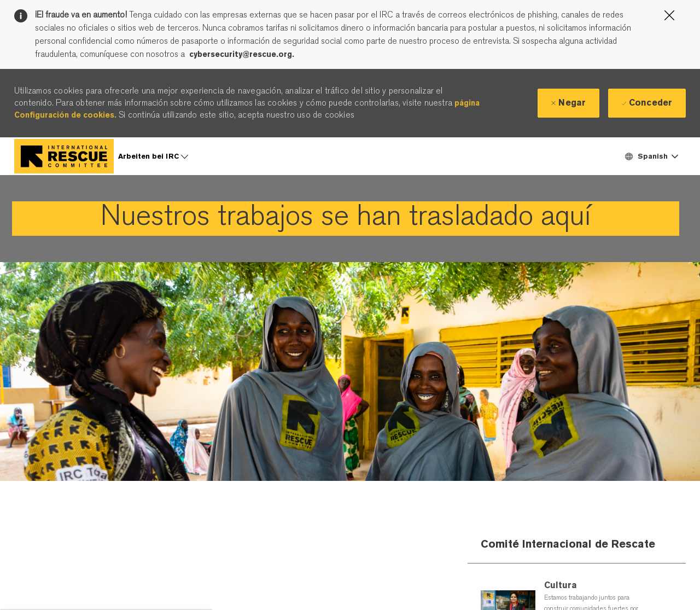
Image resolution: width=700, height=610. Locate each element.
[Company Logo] (64, 156)
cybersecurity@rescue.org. (242, 54)
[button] (651, 156)
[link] (346, 219)
